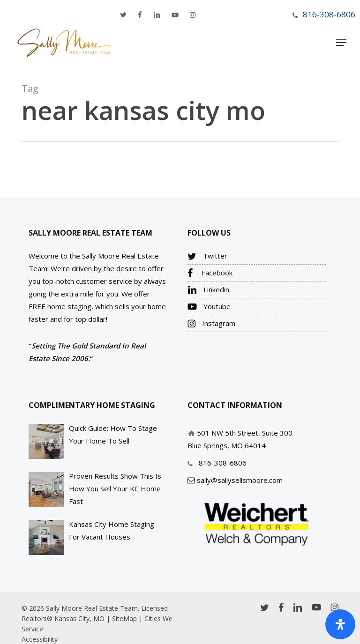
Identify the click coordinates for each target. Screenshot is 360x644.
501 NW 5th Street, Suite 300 (245, 433)
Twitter (207, 256)
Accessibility (40, 639)
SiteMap (124, 618)
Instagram (211, 324)
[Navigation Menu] (341, 43)
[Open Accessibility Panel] (340, 624)
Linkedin (208, 290)
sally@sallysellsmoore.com (240, 480)
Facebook (210, 273)
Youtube (209, 307)
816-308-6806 (329, 14)
